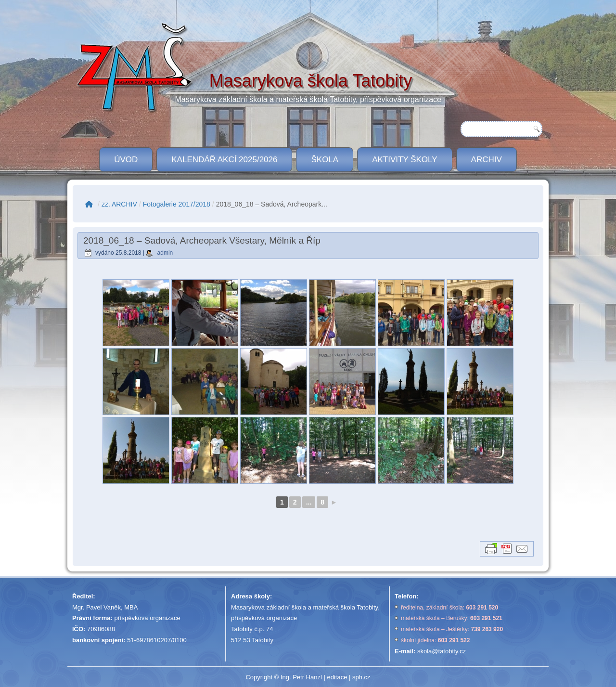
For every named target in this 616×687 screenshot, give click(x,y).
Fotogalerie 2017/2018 (177, 204)
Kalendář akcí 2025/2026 (224, 160)
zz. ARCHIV (119, 204)
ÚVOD (126, 160)
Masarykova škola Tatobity (311, 81)
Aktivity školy (404, 160)
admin (165, 253)
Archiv (487, 160)
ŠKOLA (325, 160)
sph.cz (361, 677)
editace (337, 677)
